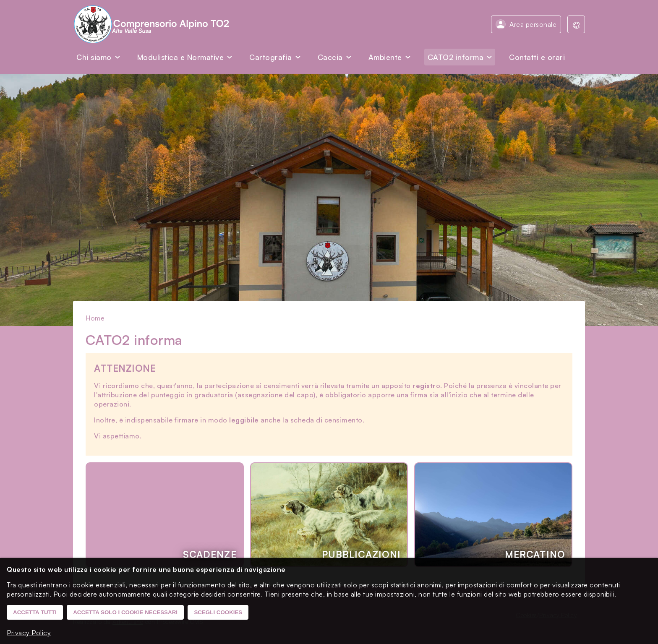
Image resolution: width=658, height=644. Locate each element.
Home (95, 318)
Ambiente (385, 57)
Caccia (330, 57)
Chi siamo (94, 57)
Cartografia (271, 57)
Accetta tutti (35, 612)
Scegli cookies (218, 612)
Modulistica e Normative (181, 57)
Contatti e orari (537, 57)
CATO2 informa (456, 57)
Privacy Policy (29, 633)
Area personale (533, 24)
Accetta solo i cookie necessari (125, 612)
